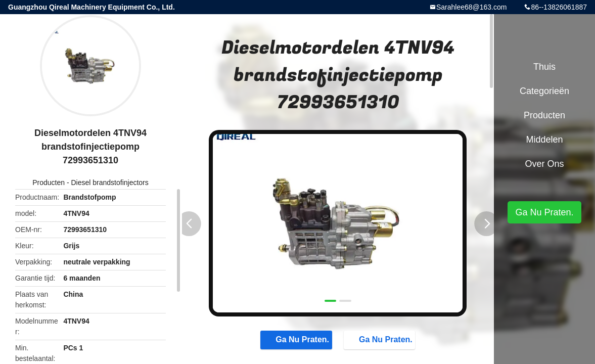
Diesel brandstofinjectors (109, 183)
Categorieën (544, 91)
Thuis (544, 67)
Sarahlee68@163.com (472, 7)
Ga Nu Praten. (297, 339)
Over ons (544, 164)
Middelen (544, 140)
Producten (49, 183)
